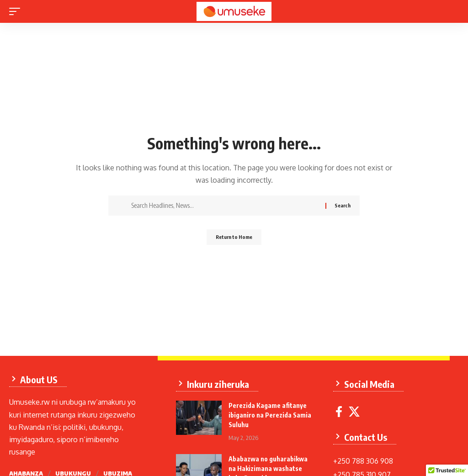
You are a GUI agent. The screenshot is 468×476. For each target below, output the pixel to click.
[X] (359, 407)
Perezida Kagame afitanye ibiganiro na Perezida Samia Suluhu (272, 410)
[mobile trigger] (17, 11)
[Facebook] (343, 407)
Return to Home (234, 238)
